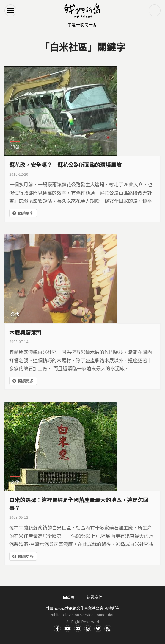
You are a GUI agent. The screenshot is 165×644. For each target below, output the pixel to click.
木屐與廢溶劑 (25, 332)
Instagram (88, 628)
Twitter (98, 628)
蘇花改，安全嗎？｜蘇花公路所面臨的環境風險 (65, 165)
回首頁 (69, 597)
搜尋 (155, 10)
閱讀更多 (26, 213)
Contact (78, 628)
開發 (15, 147)
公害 (15, 314)
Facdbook (57, 628)
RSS (108, 628)
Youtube (67, 628)
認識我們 (95, 597)
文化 (15, 482)
